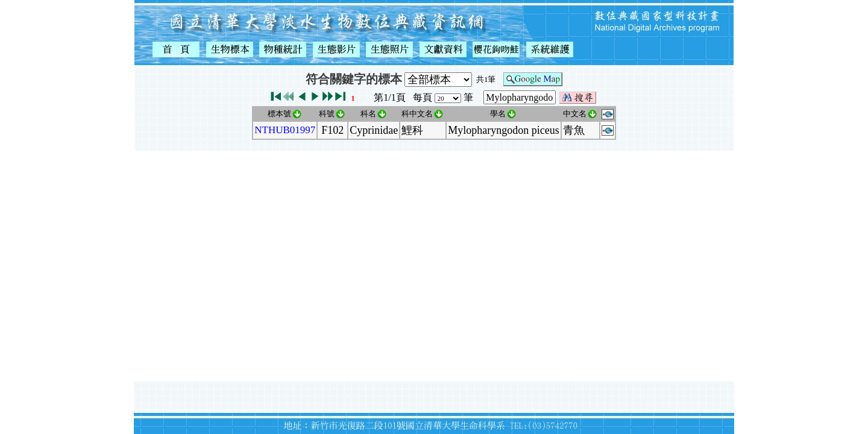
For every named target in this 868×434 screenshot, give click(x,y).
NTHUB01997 (285, 130)
